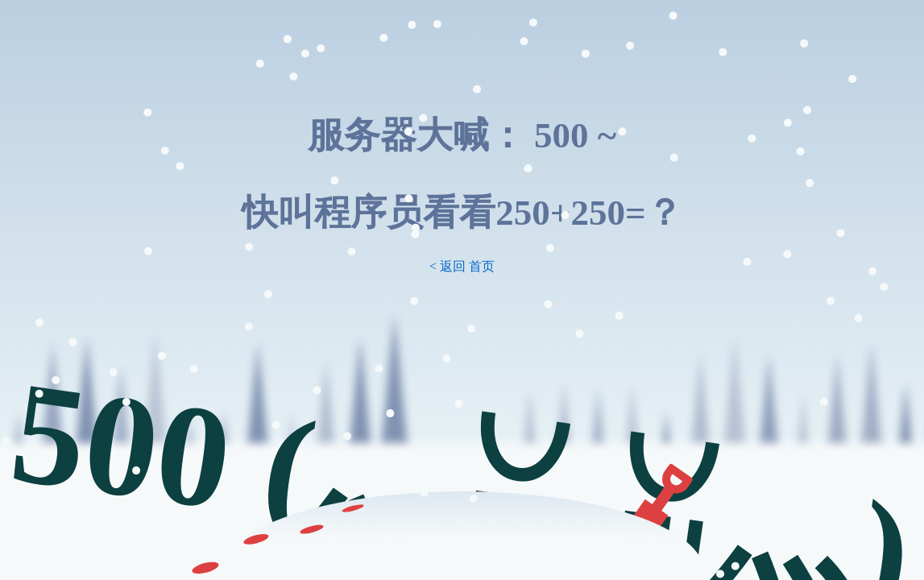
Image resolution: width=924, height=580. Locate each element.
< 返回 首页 (462, 266)
